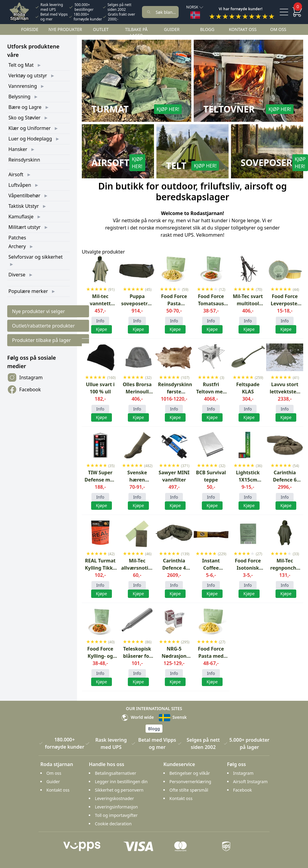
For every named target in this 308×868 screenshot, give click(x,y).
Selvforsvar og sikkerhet (35, 257)
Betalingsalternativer (115, 773)
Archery (17, 246)
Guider (172, 29)
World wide (137, 717)
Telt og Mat (21, 65)
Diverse (17, 275)
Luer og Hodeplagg (30, 139)
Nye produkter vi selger (38, 311)
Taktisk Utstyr (24, 206)
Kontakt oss (243, 29)
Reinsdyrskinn (24, 160)
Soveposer (266, 163)
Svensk (173, 717)
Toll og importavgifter (116, 815)
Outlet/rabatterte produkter (43, 326)
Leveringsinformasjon (116, 807)
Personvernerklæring (190, 782)
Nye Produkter (65, 29)
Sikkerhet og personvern (119, 790)
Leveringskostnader (114, 798)
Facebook (24, 389)
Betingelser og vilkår (190, 773)
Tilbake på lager (136, 32)
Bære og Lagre (25, 107)
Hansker (18, 149)
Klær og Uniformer (29, 128)
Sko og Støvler (25, 118)
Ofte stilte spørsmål (189, 790)
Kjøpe (138, 505)
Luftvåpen (20, 185)
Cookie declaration (113, 824)
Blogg (207, 29)
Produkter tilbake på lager (42, 340)
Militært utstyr (25, 227)
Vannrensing (23, 86)
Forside (30, 29)
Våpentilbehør (24, 195)
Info (100, 321)
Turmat (110, 109)
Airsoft (16, 174)
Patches (17, 238)
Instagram (25, 377)
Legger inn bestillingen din (121, 782)
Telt (176, 166)
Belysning (19, 97)
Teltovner (229, 109)
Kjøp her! (168, 109)
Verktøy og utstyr (28, 75)
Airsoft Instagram (250, 782)
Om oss (278, 29)
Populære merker (28, 291)
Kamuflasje (21, 217)
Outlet (101, 29)
